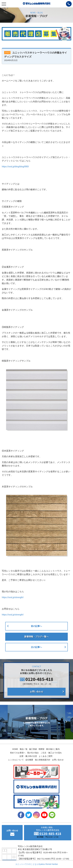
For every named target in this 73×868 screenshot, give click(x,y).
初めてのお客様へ (18, 753)
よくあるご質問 (46, 756)
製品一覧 (24, 749)
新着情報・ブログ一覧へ (36, 637)
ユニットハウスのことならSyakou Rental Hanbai (36, 864)
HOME (15, 749)
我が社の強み (33, 753)
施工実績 (33, 749)
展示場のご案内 (53, 749)
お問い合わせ (37, 692)
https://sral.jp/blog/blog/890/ (15, 167)
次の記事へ (36, 647)
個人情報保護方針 (43, 760)
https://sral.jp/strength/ (13, 597)
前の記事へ (36, 626)
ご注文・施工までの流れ (51, 753)
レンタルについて (16, 760)
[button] (5, 34)
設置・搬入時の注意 (28, 756)
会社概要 (29, 760)
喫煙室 (42, 749)
